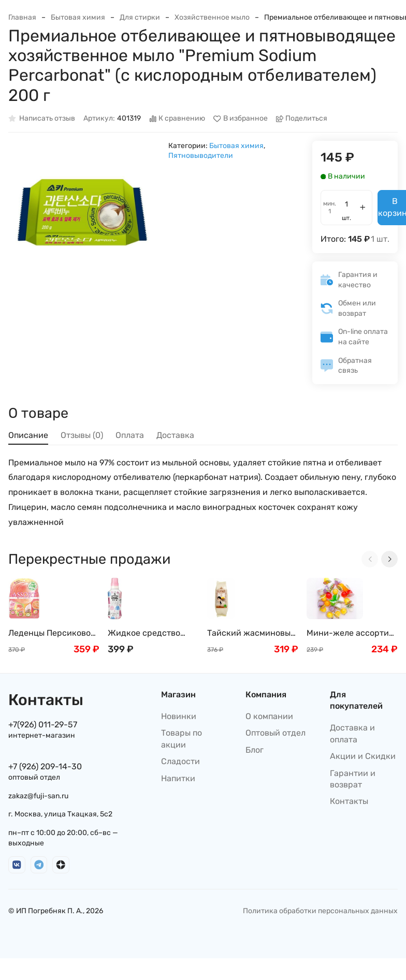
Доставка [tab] (175, 435)
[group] (83, 216)
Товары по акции (182, 738)
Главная (22, 17)
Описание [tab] (28, 435)
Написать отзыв (42, 119)
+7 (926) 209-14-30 (45, 766)
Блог (255, 750)
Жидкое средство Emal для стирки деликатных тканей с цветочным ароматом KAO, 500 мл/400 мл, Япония (151, 633)
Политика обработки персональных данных (320, 911)
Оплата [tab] (130, 435)
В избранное (241, 119)
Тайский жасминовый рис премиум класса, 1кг (251, 633)
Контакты (349, 801)
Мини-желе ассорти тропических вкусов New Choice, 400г (348, 633)
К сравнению (177, 119)
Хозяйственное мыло (212, 17)
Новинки (179, 716)
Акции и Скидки (363, 756)
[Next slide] (389, 559)
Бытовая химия (78, 17)
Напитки (178, 778)
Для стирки (140, 17)
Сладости (180, 761)
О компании (269, 716)
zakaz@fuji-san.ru (38, 796)
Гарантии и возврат (353, 779)
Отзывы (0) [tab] (82, 435)
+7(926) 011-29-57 (43, 725)
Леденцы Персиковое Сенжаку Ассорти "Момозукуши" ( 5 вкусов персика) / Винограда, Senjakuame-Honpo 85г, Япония (52, 633)
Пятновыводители (201, 156)
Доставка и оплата (352, 733)
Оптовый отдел (275, 733)
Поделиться (302, 119)
